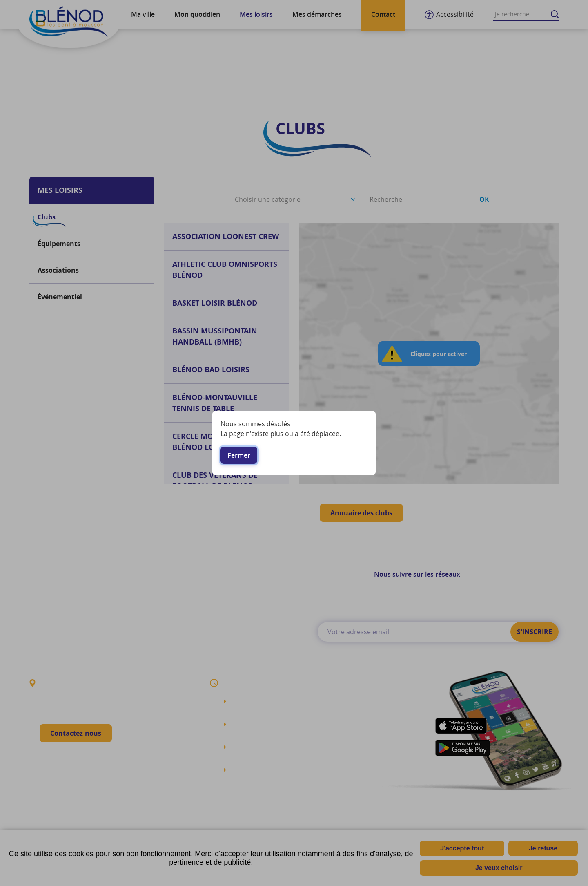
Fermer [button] (239, 455)
